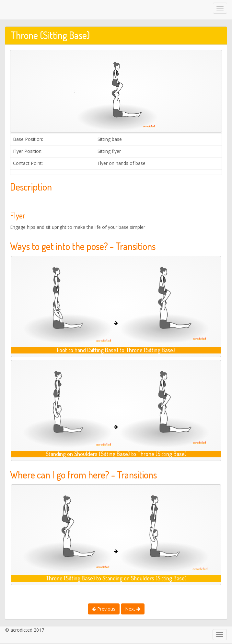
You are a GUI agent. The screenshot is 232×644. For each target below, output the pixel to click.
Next (133, 609)
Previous (104, 609)
